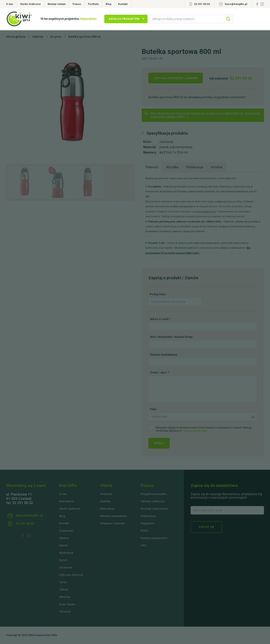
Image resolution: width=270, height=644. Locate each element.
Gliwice (64, 538)
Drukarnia (106, 494)
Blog (108, 4)
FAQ (143, 545)
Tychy (63, 582)
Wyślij (159, 443)
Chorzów (65, 612)
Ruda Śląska (67, 604)
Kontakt (123, 4)
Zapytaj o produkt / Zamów (176, 78)
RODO (145, 531)
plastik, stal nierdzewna (176, 147)
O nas (10, 4)
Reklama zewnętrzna (113, 516)
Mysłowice (66, 553)
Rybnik (63, 545)
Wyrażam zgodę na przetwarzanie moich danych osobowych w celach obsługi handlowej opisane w (204, 429)
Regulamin (148, 523)
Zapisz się (206, 527)
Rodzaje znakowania (154, 509)
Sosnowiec (66, 531)
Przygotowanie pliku (154, 494)
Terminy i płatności (153, 501)
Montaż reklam (57, 4)
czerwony (166, 142)
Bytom (63, 560)
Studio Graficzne (30, 4)
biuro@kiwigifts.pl (236, 4)
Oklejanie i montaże (113, 523)
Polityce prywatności (194, 431)
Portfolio (93, 4)
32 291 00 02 (202, 4)
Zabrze (64, 590)
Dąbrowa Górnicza (71, 575)
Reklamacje (148, 516)
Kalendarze (107, 509)
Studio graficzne (70, 509)
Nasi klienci (66, 501)
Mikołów (65, 597)
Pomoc (77, 4)
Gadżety (105, 501)
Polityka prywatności (154, 538)
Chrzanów (66, 567)
